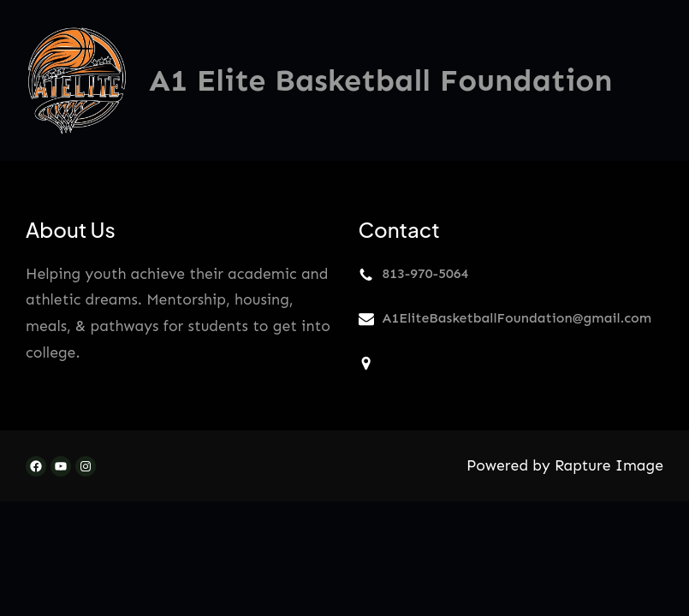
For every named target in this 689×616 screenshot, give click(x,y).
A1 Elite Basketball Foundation (381, 80)
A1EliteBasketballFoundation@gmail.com (517, 318)
